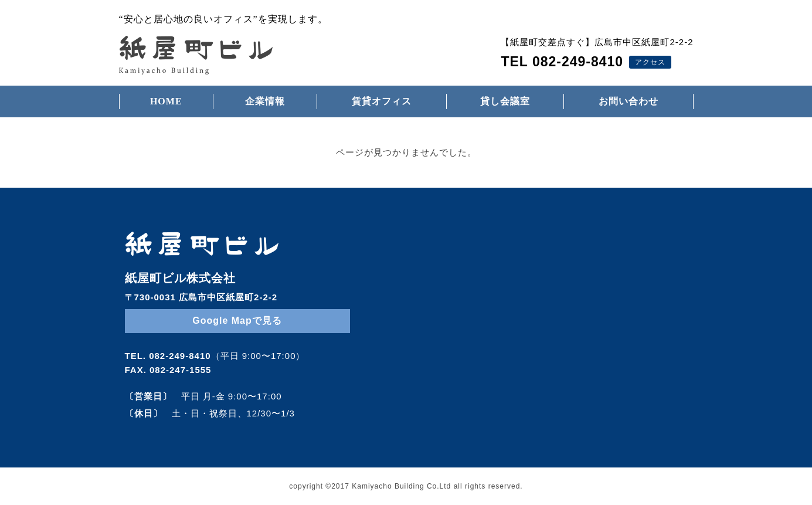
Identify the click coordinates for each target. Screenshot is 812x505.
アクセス (650, 62)
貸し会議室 (505, 101)
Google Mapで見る (237, 321)
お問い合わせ (628, 101)
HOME (166, 101)
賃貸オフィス (382, 101)
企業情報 (265, 101)
